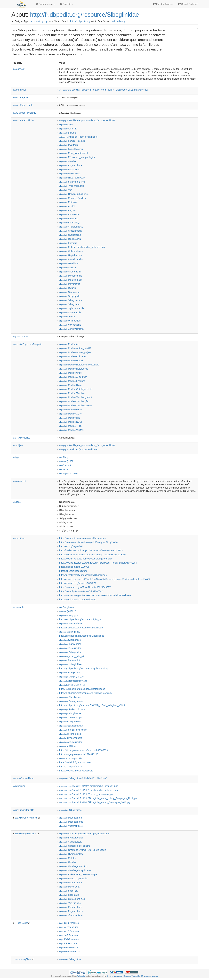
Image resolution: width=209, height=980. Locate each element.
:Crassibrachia (71, 231)
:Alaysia (67, 210)
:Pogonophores (71, 822)
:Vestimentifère (71, 826)
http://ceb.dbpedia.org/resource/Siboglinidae (82, 636)
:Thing (64, 457)
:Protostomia (70, 174)
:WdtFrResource (70, 952)
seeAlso (19, 538)
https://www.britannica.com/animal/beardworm (83, 538)
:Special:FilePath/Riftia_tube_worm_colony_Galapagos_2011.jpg (98, 798)
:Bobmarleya (70, 223)
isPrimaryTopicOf (23, 810)
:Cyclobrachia (70, 235)
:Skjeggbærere (71, 701)
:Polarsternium (71, 280)
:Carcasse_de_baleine (75, 846)
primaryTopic (23, 959)
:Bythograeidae (71, 838)
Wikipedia (81, 976)
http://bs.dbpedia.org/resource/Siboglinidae (81, 628)
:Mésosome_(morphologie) (77, 157)
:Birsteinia (68, 219)
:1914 (66, 125)
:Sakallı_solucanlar (73, 730)
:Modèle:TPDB (71, 426)
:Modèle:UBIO (71, 410)
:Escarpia (68, 243)
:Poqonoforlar (71, 624)
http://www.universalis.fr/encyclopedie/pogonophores (86, 559)
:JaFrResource (69, 935)
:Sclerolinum (70, 292)
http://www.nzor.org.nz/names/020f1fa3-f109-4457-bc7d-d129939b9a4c (95, 595)
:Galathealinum (71, 251)
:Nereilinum (69, 263)
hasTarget (21, 923)
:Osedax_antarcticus (74, 866)
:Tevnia (67, 317)
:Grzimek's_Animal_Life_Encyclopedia (83, 850)
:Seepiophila (70, 296)
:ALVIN (67, 206)
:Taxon (64, 469)
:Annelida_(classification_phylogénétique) (84, 834)
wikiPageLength (23, 105)
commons (21, 337)
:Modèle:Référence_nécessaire (79, 365)
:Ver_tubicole (70, 903)
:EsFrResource (69, 939)
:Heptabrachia (71, 255)
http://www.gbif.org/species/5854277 (78, 583)
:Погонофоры (71, 718)
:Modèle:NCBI (71, 422)
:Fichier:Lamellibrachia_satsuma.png (82, 247)
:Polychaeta (69, 169)
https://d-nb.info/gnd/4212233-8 (75, 762)
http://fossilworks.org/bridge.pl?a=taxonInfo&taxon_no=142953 (91, 550)
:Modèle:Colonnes (73, 356)
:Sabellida (68, 891)
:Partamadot (69, 660)
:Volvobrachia (70, 325)
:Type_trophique (72, 186)
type (16, 457)
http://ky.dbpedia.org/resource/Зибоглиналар (82, 689)
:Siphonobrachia (72, 308)
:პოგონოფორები (73, 681)
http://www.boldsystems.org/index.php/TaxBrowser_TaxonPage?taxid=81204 (98, 563)
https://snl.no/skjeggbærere (73, 571)
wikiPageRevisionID (25, 113)
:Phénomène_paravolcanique (78, 874)
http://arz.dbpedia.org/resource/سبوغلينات (80, 619)
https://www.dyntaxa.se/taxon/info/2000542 (81, 591)
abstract (19, 69)
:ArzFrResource (69, 931)
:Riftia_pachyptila (72, 178)
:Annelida (68, 129)
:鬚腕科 (68, 746)
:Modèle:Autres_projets (75, 352)
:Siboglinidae (67, 607)
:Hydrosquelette (71, 854)
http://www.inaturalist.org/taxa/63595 (78, 600)
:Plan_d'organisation (74, 879)
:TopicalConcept (69, 473)
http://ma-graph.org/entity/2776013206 (79, 754)
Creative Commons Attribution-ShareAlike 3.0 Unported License (132, 976)
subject (18, 445)
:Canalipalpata (71, 842)
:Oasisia (68, 268)
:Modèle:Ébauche (72, 381)
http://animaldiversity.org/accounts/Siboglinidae (83, 575)
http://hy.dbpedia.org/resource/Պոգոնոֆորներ (84, 668)
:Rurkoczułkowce (72, 709)
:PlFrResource (69, 947)
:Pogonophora (71, 165)
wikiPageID (20, 97)
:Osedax (68, 161)
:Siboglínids (70, 632)
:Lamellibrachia (71, 149)
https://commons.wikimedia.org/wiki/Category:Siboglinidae (89, 542)
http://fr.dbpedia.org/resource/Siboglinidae (84, 15)
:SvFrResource (69, 923)
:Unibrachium (70, 321)
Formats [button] (67, 4)
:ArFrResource (69, 927)
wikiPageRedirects (26, 818)
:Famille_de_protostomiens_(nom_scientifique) (87, 120)
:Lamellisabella (71, 259)
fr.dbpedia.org (119, 21)
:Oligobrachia (70, 272)
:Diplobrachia (70, 239)
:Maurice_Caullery (73, 198)
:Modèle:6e (69, 344)
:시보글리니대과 (72, 685)
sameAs (18, 607)
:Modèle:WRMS (71, 430)
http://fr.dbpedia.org (80, 21)
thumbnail (19, 90)
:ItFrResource (68, 943)
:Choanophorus (71, 227)
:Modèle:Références (74, 369)
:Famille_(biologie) (73, 141)
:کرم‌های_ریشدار (72, 656)
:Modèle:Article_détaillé (75, 348)
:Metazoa (68, 202)
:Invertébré (69, 145)
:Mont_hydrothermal (74, 153)
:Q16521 (67, 461)
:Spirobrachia (70, 313)
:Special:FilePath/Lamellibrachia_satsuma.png (88, 790)
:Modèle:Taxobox (72, 393)
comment (19, 481)
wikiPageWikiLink (23, 120)
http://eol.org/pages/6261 (72, 546)
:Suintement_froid (72, 182)
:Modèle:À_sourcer (73, 377)
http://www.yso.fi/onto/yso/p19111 (76, 771)
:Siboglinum (69, 304)
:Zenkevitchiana (71, 329)
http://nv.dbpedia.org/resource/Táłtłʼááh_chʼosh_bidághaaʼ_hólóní (92, 705)
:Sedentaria (69, 895)
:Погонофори (71, 734)
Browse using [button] (45, 4)
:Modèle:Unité (70, 373)
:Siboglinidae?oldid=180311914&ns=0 (83, 778)
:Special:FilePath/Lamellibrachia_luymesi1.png (89, 786)
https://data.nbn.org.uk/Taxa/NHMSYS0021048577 (85, 587)
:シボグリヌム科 (72, 677)
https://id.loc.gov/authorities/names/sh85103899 (84, 750)
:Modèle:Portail (71, 361)
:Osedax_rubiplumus (74, 194)
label (17, 502)
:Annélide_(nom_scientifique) (78, 137)
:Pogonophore (71, 818)
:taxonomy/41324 (71, 758)
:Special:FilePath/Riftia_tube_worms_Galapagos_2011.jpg (95, 802)
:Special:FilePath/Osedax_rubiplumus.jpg (86, 794)
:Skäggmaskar (71, 726)
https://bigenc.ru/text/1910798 (74, 567)
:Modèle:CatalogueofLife (76, 389)
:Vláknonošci (70, 640)
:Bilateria (68, 133)
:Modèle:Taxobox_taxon (75, 406)
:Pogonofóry (70, 722)
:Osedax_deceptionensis (76, 870)
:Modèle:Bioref (71, 385)
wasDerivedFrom (23, 778)
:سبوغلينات (69, 615)
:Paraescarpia (70, 276)
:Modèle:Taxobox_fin (74, 401)
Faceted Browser (163, 4)
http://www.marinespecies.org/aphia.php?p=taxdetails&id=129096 (92, 555)
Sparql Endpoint (188, 4)
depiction (19, 786)
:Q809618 (68, 611)
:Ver (65, 190)
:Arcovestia (69, 214)
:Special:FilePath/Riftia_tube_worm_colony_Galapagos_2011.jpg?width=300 (104, 90)
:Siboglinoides (71, 300)
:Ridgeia (68, 288)
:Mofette (68, 858)
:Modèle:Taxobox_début (76, 397)
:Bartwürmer (70, 644)
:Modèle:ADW (70, 414)
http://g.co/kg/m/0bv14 (71, 767)
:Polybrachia (70, 284)
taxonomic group (39, 21)
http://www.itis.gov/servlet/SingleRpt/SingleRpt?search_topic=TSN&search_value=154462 (105, 579)
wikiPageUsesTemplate (28, 344)
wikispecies (21, 438)
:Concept (65, 465)
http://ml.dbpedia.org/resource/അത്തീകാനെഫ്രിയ (85, 693)
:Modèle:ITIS (70, 418)
